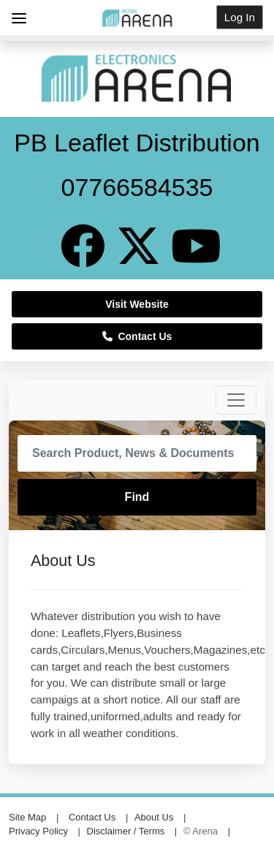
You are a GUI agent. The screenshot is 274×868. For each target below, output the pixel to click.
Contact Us (137, 336)
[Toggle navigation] (236, 400)
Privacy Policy (38, 831)
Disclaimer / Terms (126, 831)
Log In (240, 17)
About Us (154, 817)
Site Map (27, 817)
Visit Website (137, 304)
